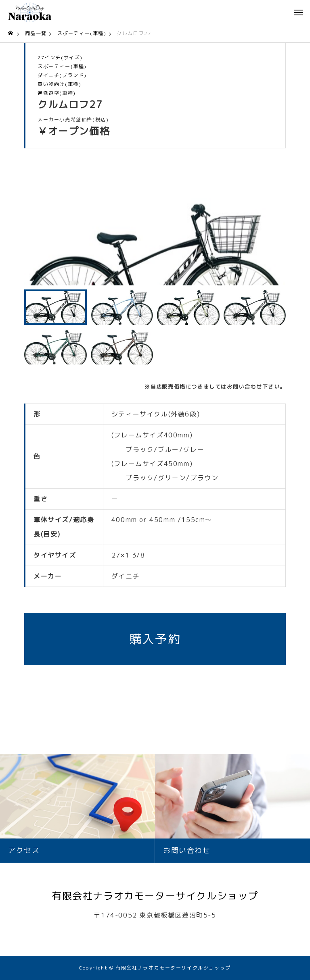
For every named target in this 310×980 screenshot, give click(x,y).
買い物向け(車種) (59, 84)
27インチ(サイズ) (60, 58)
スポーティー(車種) (62, 67)
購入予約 (155, 639)
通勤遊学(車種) (57, 93)
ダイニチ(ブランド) (62, 75)
